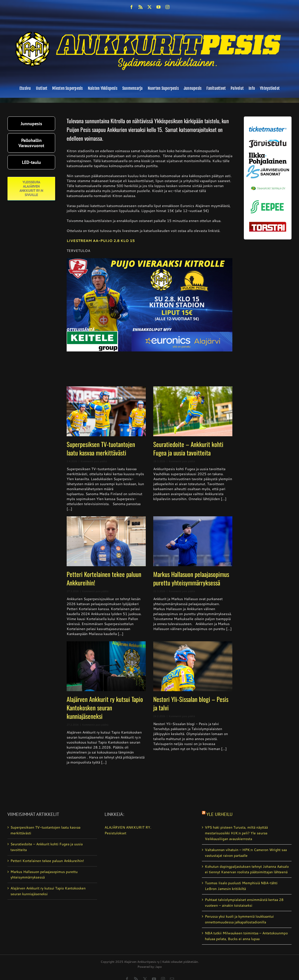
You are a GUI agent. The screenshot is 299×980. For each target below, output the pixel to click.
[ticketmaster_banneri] (268, 126)
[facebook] (132, 7)
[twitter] (149, 7)
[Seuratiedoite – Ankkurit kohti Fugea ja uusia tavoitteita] (193, 411)
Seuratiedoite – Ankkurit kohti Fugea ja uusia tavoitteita (188, 448)
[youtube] (158, 7)
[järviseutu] (268, 141)
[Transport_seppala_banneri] (268, 185)
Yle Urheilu (220, 814)
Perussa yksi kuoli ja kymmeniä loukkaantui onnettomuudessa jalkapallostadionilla (239, 919)
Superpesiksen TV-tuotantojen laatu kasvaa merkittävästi (101, 448)
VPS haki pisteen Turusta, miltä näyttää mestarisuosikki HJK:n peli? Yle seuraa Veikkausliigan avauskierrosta (236, 833)
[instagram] (167, 7)
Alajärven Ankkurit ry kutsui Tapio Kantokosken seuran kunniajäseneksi (105, 708)
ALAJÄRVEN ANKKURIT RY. (128, 827)
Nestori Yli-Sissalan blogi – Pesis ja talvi (191, 703)
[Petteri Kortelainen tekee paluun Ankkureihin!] (106, 541)
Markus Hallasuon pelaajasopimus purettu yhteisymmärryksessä (191, 578)
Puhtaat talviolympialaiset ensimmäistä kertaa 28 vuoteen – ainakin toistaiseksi (244, 903)
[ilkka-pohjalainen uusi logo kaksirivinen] (268, 154)
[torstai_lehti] (268, 223)
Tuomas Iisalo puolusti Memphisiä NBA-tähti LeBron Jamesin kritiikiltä (241, 886)
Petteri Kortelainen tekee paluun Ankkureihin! (104, 578)
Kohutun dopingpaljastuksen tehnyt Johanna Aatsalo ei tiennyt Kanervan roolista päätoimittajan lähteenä (247, 869)
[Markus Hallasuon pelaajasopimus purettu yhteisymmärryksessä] (193, 541)
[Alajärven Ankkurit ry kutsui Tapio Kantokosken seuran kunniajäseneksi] (106, 666)
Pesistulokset (115, 833)
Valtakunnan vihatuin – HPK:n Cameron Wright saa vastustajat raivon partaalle (246, 853)
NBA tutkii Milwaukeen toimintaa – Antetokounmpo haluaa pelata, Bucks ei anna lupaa (246, 936)
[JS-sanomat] (268, 167)
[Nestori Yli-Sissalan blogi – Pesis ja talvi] (193, 666)
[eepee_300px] (268, 200)
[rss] (141, 7)
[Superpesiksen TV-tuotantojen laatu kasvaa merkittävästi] (106, 411)
